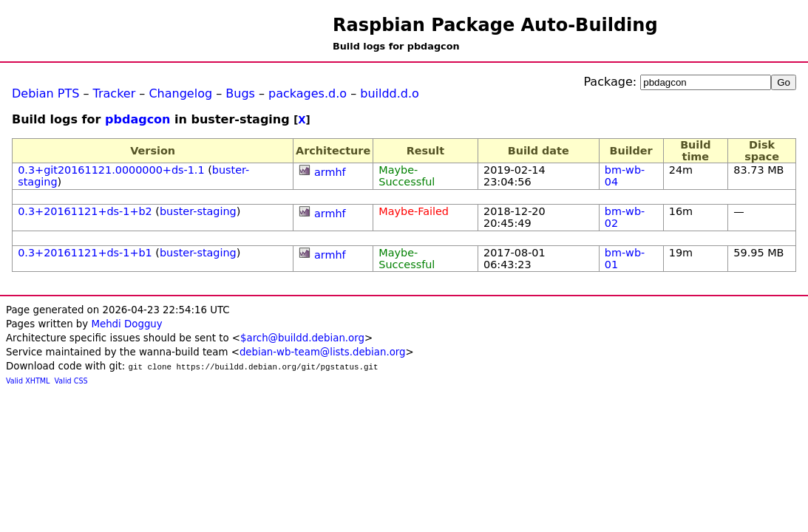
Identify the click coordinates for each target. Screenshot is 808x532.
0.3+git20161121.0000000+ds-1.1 (111, 170)
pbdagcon (138, 119)
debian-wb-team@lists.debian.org (323, 352)
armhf (330, 172)
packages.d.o (308, 93)
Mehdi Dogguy (126, 324)
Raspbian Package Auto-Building (495, 25)
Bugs (240, 93)
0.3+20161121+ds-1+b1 (85, 253)
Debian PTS (45, 93)
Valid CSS (71, 381)
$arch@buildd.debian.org (302, 338)
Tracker (115, 93)
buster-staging (198, 211)
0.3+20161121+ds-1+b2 (85, 211)
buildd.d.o (390, 93)
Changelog (180, 93)
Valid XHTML (28, 381)
